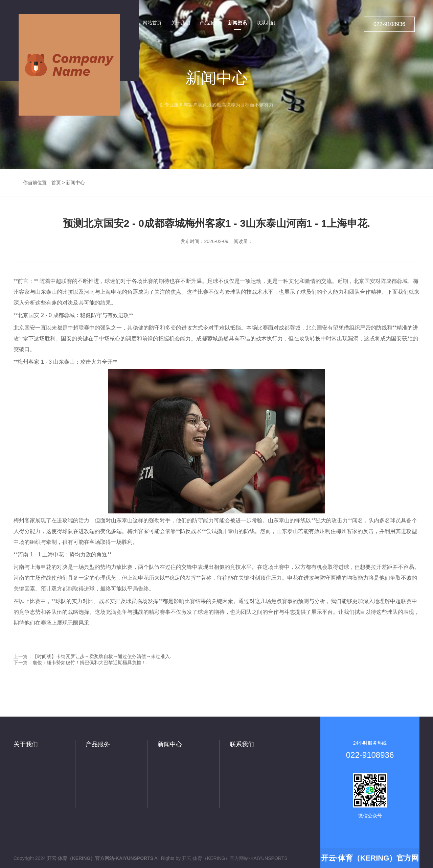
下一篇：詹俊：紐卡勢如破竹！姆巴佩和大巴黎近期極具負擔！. (81, 662)
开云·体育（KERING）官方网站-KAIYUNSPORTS (235, 858)
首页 (56, 183)
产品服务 (98, 744)
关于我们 (26, 744)
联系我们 (242, 744)
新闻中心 (75, 183)
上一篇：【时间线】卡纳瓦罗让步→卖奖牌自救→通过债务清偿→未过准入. (92, 656)
